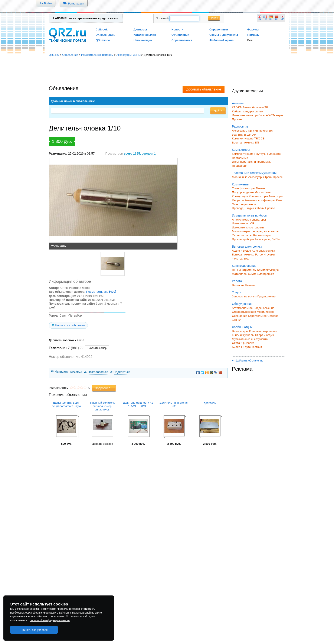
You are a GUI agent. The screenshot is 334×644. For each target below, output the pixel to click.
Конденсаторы (258, 196)
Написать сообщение (70, 325)
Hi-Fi (235, 270)
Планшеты (274, 154)
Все (250, 40)
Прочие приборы (243, 239)
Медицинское (266, 312)
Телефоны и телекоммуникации (254, 173)
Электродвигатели (244, 204)
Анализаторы (241, 220)
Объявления (180, 35)
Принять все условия (34, 630)
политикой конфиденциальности (50, 620)
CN (277, 19)
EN (259, 19)
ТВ (266, 107)
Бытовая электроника (247, 247)
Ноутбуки (260, 154)
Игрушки (269, 255)
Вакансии (238, 285)
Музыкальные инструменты (250, 339)
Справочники (219, 29)
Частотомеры (262, 235)
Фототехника (240, 259)
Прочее (237, 119)
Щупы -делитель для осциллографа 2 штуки (67, 404)
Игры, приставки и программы (252, 162)
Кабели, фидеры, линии (248, 111)
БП (257, 143)
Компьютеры (241, 150)
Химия (252, 274)
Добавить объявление (248, 361)
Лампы (260, 188)
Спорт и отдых (264, 335)
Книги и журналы (243, 335)
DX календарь (105, 35)
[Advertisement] (167, 71)
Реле (279, 200)
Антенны (238, 103)
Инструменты (248, 270)
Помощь (253, 35)
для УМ (252, 135)
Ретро (259, 255)
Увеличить (58, 246)
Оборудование (242, 304)
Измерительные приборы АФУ (252, 115)
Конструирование (244, 266)
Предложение (266, 296)
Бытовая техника (243, 255)
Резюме (250, 285)
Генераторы (258, 220)
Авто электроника (263, 251)
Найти (214, 18)
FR (265, 19)
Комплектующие (243, 154)
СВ (263, 138)
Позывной (162, 18)
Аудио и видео (241, 251)
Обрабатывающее (244, 312)
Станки (237, 320)
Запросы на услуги (244, 296)
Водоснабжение (264, 308)
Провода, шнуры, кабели (248, 208)
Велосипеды (240, 331)
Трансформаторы (243, 188)
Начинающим (143, 40)
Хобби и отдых (242, 327)
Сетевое (273, 316)
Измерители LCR (243, 223)
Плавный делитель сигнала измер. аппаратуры (102, 406)
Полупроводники (243, 192)
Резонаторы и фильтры (260, 200)
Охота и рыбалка (243, 343)
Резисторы (276, 196)
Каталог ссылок (145, 35)
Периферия (240, 166)
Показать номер (97, 348)
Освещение (240, 316)
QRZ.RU (54, 55)
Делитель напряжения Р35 (174, 404)
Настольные (240, 158)
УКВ (239, 107)
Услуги (237, 292)
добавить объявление (204, 89)
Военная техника (243, 143)
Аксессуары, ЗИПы (129, 55)
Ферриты (238, 200)
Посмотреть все (101, 292)
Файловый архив (221, 40)
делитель (210, 403)
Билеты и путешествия (247, 347)
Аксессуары (240, 131)
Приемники (266, 131)
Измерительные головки (248, 227)
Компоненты (241, 184)
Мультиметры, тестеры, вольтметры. (256, 231)
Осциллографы (242, 235)
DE (271, 19)
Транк (268, 177)
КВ (234, 107)
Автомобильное (242, 308)
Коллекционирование (263, 331)
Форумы (253, 29)
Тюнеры (278, 115)
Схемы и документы (224, 35)
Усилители (239, 135)
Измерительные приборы (97, 55)
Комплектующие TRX (246, 138)
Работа (237, 281)
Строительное (257, 316)
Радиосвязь (240, 126)
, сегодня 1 (140, 153)
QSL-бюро (103, 40)
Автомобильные (253, 107)
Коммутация (240, 196)
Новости (177, 29)
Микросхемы (263, 192)
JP (282, 19)
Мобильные (240, 177)
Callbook (102, 29)
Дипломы (140, 29)
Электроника (266, 274)
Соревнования (182, 40)
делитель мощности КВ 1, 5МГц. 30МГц (138, 404)
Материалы (240, 274)
